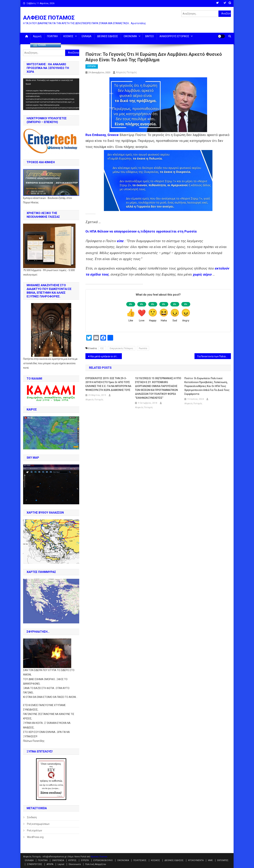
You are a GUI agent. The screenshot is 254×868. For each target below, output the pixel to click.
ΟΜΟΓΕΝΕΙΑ (58, 860)
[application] (51, 94)
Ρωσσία (143, 348)
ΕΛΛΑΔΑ (87, 36)
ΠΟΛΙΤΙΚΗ (52, 36)
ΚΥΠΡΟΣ (72, 860)
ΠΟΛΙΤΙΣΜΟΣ (140, 860)
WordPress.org (35, 837)
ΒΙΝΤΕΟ (150, 36)
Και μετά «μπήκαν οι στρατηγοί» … (106, 356)
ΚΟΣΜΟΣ (68, 36)
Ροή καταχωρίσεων (38, 824)
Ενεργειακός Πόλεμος (121, 348)
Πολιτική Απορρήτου (96, 864)
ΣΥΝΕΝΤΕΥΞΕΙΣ (35, 864)
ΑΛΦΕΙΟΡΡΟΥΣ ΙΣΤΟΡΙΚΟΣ (174, 36)
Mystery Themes (99, 857)
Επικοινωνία (75, 864)
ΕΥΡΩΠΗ (92, 66)
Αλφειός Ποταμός (126, 72)
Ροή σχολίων (35, 830)
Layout (61, 864)
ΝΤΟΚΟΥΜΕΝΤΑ (196, 860)
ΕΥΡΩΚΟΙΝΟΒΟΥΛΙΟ (103, 860)
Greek (39, 45)
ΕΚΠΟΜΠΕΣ (223, 860)
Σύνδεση (32, 817)
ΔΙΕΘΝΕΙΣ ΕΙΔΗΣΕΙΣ (108, 36)
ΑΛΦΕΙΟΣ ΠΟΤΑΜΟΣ (49, 18)
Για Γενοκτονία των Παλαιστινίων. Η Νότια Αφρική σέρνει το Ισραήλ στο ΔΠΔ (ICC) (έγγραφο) (214, 356)
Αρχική (37, 36)
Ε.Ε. (102, 348)
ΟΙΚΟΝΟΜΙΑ (130, 36)
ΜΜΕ (210, 860)
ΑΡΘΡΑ (50, 864)
